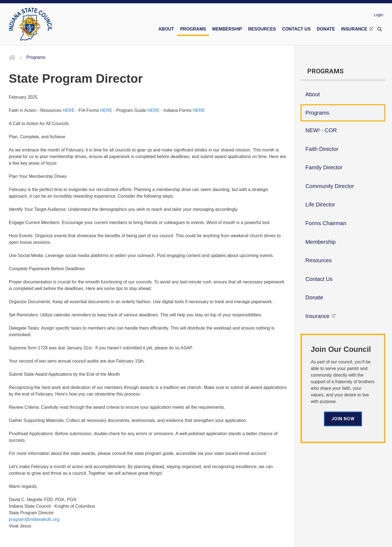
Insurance (318, 316)
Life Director (320, 205)
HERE (69, 110)
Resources (319, 260)
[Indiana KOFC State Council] (30, 24)
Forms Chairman (326, 223)
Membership (321, 242)
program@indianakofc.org (34, 519)
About (313, 94)
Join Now (343, 419)
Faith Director (322, 149)
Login (379, 15)
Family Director (324, 167)
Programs (317, 113)
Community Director (330, 186)
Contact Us (319, 279)
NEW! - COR (321, 130)
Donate (314, 297)
